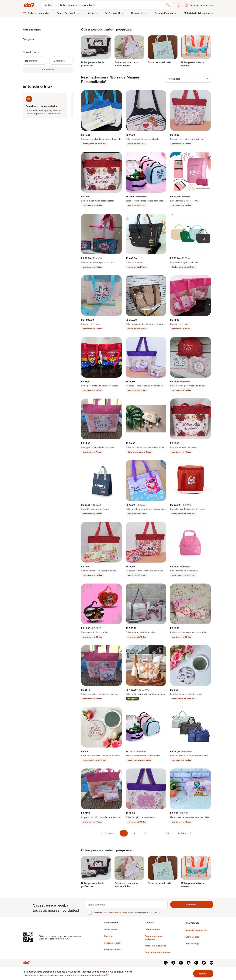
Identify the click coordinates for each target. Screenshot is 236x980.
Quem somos (111, 929)
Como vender (192, 937)
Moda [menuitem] (92, 13)
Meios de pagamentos (197, 930)
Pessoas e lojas (112, 943)
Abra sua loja (192, 943)
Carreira (108, 936)
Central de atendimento (157, 952)
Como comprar (152, 929)
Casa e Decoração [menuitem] (68, 13)
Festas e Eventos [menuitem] (166, 13)
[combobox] (50, 5)
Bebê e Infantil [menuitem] (114, 13)
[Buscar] (113, 5)
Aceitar (203, 974)
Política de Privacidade (118, 913)
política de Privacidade (94, 975)
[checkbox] (90, 913)
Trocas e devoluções (155, 946)
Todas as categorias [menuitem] (39, 13)
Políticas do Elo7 (113, 949)
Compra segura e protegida (154, 938)
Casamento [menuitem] (139, 13)
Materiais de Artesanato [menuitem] (199, 13)
